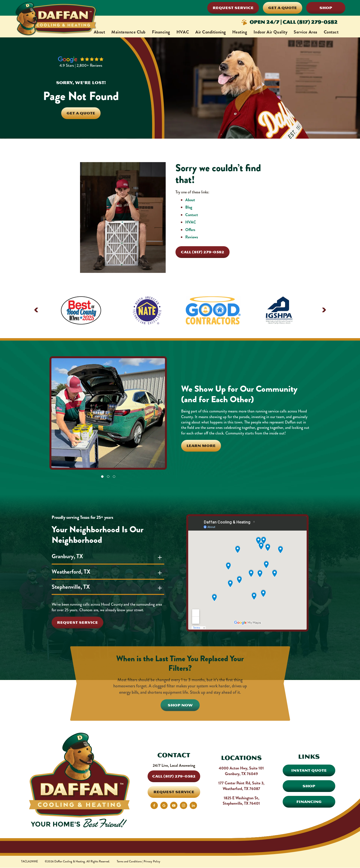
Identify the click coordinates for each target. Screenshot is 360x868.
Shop (326, 8)
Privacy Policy (152, 862)
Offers (190, 230)
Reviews (192, 237)
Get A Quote (81, 113)
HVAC (183, 32)
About (99, 32)
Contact (331, 32)
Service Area (305, 32)
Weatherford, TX (73, 572)
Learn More (201, 446)
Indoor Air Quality (271, 32)
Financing (161, 32)
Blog (189, 207)
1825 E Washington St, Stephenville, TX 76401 (241, 801)
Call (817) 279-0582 (203, 252)
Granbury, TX (69, 556)
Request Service (233, 8)
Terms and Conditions (129, 862)
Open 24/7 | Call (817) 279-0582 (289, 22)
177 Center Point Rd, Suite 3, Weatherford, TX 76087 (241, 786)
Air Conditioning (211, 32)
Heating (240, 32)
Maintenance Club (128, 32)
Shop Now (180, 725)
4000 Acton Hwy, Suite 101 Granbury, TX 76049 (241, 771)
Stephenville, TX (73, 587)
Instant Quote (309, 770)
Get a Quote (283, 8)
